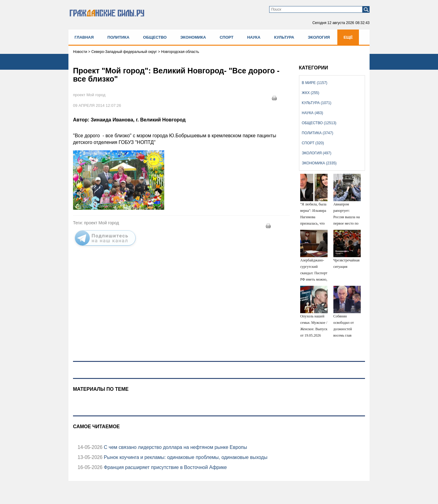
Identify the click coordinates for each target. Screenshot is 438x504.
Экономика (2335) (319, 163)
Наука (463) (312, 113)
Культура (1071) (316, 103)
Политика (118, 37)
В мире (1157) (315, 83)
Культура (284, 37)
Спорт (226, 37)
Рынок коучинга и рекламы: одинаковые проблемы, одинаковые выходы (185, 457)
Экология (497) (316, 153)
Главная (84, 37)
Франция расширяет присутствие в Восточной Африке (165, 467)
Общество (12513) (319, 123)
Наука (254, 37)
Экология (319, 37)
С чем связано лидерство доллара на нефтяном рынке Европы (175, 447)
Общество (155, 37)
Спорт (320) (313, 143)
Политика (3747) (317, 133)
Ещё (348, 37)
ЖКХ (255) (310, 93)
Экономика (193, 37)
